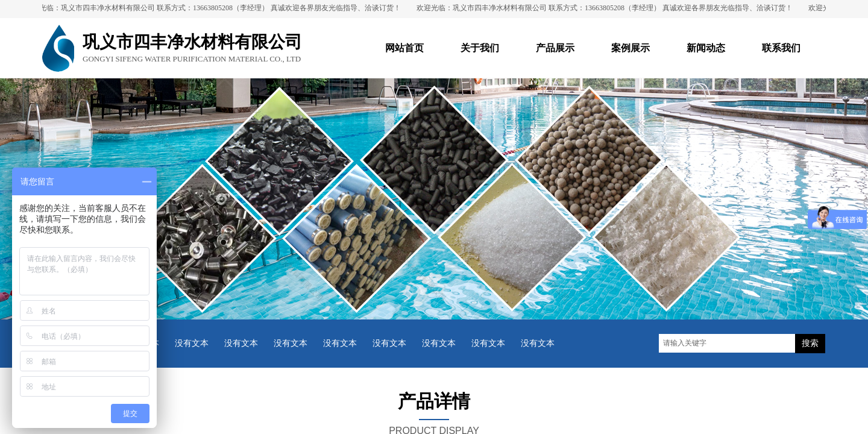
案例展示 (631, 48)
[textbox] (727, 343)
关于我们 (480, 48)
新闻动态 (706, 48)
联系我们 (781, 48)
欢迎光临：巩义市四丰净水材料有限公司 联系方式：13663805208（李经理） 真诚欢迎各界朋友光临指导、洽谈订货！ (216, 8)
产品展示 (555, 48)
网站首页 (404, 48)
